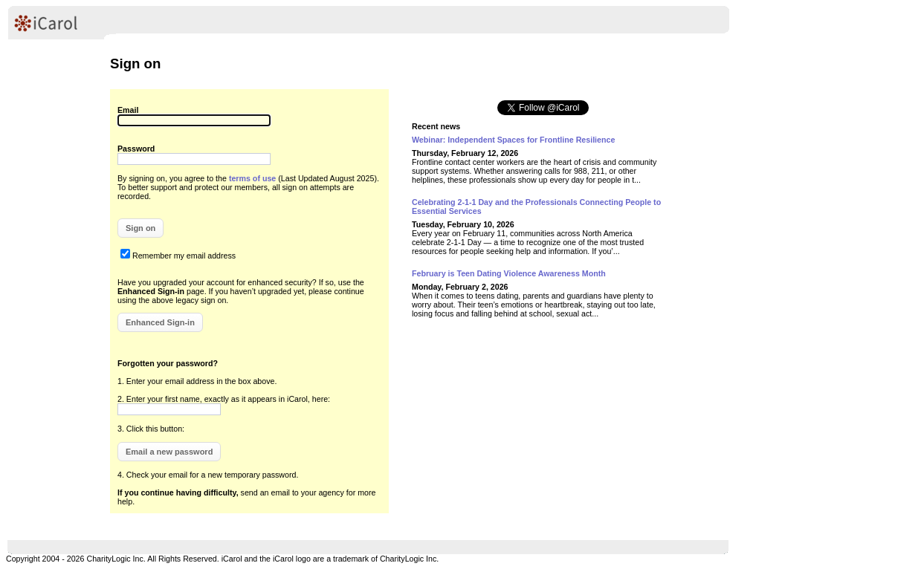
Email (128, 110)
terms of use (252, 178)
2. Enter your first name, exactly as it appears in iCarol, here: (224, 399)
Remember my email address (184, 256)
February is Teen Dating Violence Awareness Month (509, 273)
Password (136, 149)
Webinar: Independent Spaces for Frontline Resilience (513, 140)
